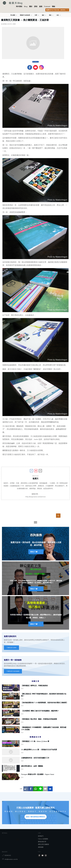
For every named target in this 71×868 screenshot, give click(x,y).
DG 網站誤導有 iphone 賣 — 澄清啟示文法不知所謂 (35, 752)
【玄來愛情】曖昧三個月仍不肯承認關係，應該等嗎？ (40, 711)
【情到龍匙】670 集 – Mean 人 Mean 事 (35, 744)
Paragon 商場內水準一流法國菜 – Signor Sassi (35, 777)
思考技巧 (41, 836)
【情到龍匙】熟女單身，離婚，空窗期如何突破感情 (39, 719)
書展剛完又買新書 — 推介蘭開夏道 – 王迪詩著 (25, 20)
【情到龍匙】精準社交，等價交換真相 (34, 686)
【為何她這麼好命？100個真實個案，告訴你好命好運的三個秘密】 (44, 703)
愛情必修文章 (42, 842)
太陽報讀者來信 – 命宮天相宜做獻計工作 (35, 760)
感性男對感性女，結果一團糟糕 (35, 768)
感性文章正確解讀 (43, 844)
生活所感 (4, 24)
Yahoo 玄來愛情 (43, 839)
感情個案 (41, 847)
